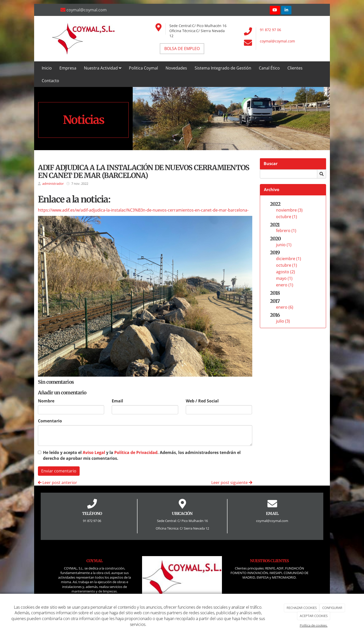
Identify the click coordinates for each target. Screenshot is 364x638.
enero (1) (285, 285)
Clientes (295, 68)
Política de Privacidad (136, 452)
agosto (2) (286, 272)
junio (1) (284, 245)
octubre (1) (287, 217)
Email (117, 401)
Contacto (50, 81)
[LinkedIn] (286, 10)
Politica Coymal (143, 68)
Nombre (46, 401)
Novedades (176, 68)
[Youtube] (275, 10)
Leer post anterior (58, 483)
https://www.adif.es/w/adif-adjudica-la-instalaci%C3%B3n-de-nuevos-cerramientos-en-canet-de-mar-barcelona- (143, 210)
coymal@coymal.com (277, 41)
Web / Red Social (202, 401)
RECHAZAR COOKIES (302, 608)
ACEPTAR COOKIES (314, 616)
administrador (53, 184)
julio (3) (283, 321)
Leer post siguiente (232, 483)
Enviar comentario (59, 471)
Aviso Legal (94, 452)
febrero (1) (286, 231)
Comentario (50, 421)
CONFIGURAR (332, 608)
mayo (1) (284, 278)
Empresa (68, 68)
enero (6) (285, 307)
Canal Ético (269, 68)
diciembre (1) (289, 259)
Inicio (47, 68)
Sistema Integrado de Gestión (223, 68)
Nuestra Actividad (103, 68)
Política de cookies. (314, 625)
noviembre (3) (289, 210)
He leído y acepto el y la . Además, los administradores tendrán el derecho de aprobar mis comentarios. (142, 455)
